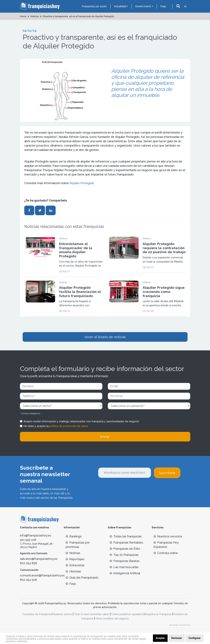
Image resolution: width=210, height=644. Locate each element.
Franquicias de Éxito (125, 549)
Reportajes (75, 559)
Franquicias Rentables (126, 543)
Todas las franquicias (126, 536)
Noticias (73, 553)
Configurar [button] (195, 638)
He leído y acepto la (56, 426)
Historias (73, 571)
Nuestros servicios (168, 536)
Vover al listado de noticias (105, 337)
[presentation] (126, 488)
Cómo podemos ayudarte (127, 614)
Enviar (105, 437)
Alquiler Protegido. (82, 183)
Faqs (163, 6)
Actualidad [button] (120, 6)
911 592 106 (28, 540)
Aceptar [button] (160, 638)
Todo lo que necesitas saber (92, 614)
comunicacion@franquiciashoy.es (42, 575)
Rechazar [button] (177, 638)
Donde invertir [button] (143, 6)
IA (185, 6)
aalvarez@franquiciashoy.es (39, 559)
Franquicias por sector (94, 6)
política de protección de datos (69, 426)
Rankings (74, 536)
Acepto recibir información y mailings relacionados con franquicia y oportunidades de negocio (81, 421)
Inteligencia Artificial (125, 573)
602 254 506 (28, 580)
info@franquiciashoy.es (36, 535)
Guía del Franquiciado (82, 578)
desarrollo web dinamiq (180, 625)
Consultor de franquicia (37, 614)
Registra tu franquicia (158, 614)
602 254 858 (28, 563)
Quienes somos (63, 614)
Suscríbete (167, 473)
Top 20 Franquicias (124, 555)
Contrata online (166, 553)
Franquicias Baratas (125, 561)
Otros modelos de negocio (112, 619)
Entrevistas (75, 565)
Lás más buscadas (124, 567)
